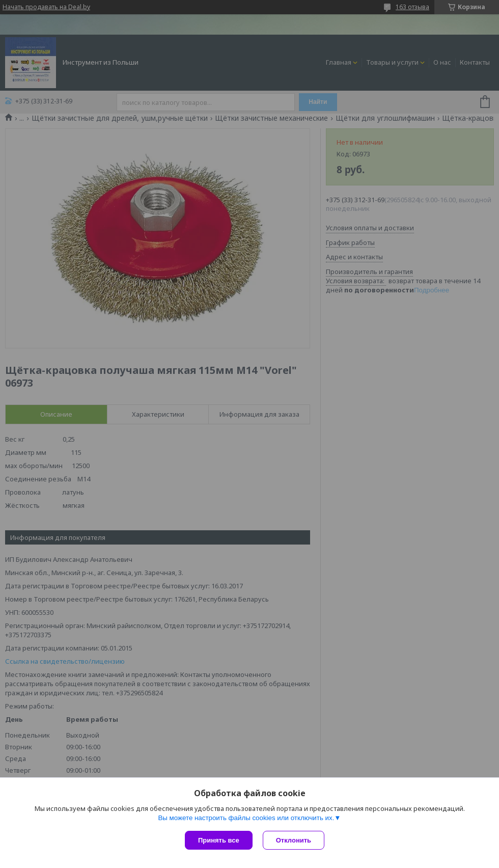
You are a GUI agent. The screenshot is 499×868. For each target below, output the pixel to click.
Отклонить (294, 840)
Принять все (219, 840)
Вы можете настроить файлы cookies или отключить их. (246, 818)
